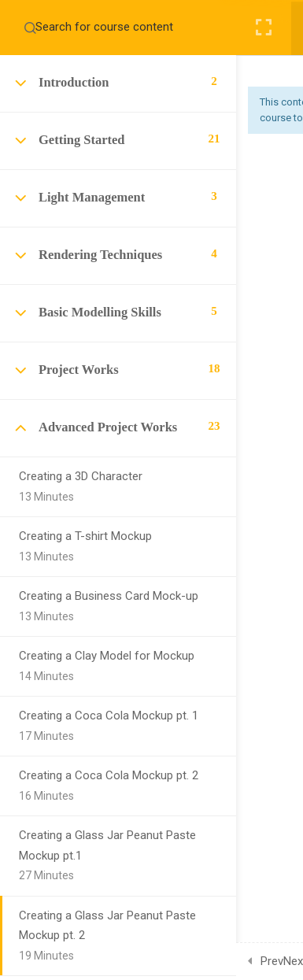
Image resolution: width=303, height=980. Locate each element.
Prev (272, 961)
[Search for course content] (30, 28)
